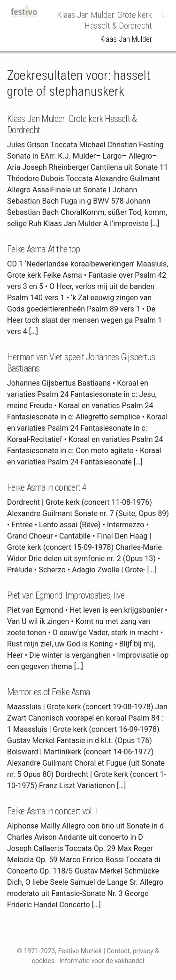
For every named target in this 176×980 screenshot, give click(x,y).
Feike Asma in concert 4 (47, 487)
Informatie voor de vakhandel (102, 961)
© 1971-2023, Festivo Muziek (59, 951)
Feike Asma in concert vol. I (52, 811)
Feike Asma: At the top (43, 249)
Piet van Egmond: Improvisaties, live (66, 595)
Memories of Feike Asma (48, 692)
